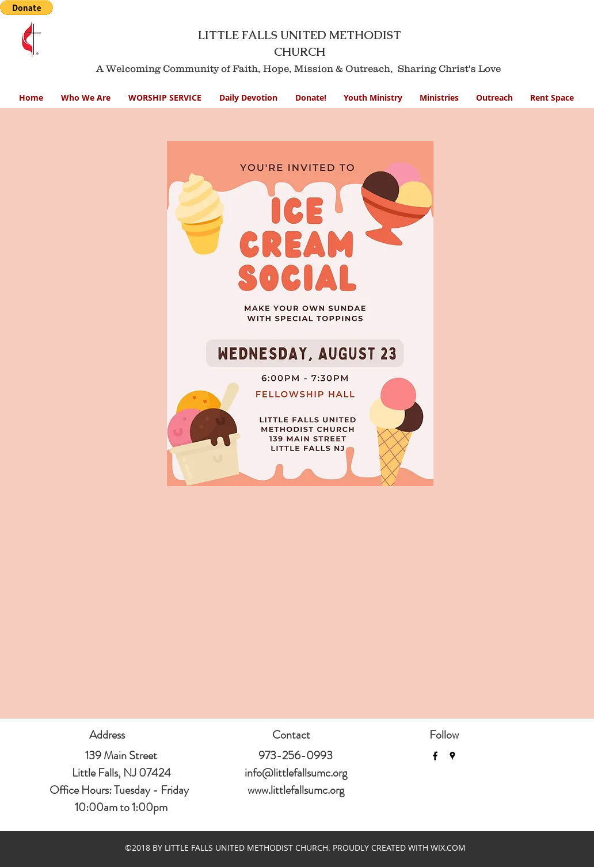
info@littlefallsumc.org (296, 773)
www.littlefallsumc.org (296, 790)
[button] (373, 97)
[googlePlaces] (452, 756)
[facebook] (435, 756)
